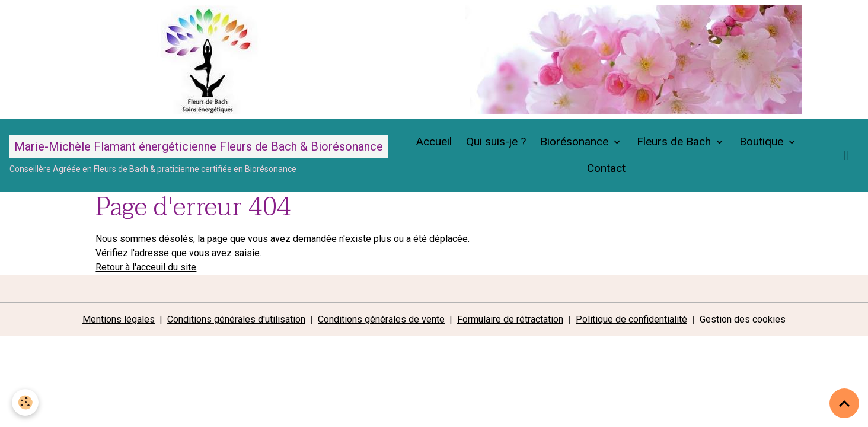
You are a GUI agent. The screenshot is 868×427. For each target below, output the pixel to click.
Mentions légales (119, 319)
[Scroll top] (844, 403)
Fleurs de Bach (675, 141)
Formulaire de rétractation (510, 319)
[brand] (199, 155)
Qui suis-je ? (496, 141)
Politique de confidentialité (631, 319)
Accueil (434, 141)
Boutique (763, 141)
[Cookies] (25, 402)
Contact (606, 168)
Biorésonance (576, 141)
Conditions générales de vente (381, 319)
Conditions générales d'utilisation (236, 319)
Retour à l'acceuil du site (146, 267)
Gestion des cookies (743, 319)
